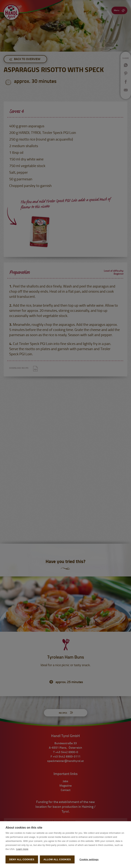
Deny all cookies (22, 859)
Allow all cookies (57, 859)
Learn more (22, 848)
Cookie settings (88, 859)
